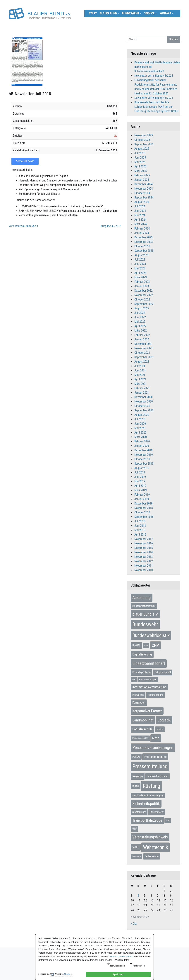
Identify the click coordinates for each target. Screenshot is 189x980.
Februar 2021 (142, 388)
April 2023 (140, 273)
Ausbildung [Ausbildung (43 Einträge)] (142, 597)
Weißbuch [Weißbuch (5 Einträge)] (136, 856)
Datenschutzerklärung (121, 956)
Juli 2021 (140, 366)
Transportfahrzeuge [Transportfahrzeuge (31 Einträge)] (147, 820)
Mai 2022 (140, 322)
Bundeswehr (130, 13)
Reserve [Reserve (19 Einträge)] (138, 776)
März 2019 (141, 490)
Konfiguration (139, 966)
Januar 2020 (142, 446)
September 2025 (144, 144)
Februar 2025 (142, 175)
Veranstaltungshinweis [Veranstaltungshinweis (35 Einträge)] (150, 837)
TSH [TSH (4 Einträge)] (168, 820)
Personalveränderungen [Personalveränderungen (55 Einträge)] (153, 748)
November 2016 (144, 543)
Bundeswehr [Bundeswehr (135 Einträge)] (145, 624)
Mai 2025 (140, 162)
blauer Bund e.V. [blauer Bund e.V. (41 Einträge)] (145, 614)
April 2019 (140, 486)
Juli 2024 (140, 206)
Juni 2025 (140, 158)
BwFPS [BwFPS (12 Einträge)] (136, 645)
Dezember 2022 (144, 291)
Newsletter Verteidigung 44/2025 (154, 76)
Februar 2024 (142, 229)
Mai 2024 (140, 215)
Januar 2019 (142, 499)
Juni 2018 (140, 526)
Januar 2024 (142, 233)
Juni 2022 (140, 317)
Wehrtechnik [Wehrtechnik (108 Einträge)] (156, 847)
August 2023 (142, 255)
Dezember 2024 (144, 184)
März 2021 (141, 384)
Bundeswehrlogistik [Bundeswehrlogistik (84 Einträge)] (151, 635)
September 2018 (144, 517)
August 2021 (142, 362)
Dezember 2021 (144, 344)
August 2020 (142, 415)
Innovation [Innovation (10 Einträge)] (138, 695)
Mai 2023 (140, 268)
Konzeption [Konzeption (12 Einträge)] (139, 703)
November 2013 (144, 557)
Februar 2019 (142, 495)
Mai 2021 (140, 375)
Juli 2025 (140, 153)
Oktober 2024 (142, 193)
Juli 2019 (140, 472)
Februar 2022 (142, 335)
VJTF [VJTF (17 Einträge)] (136, 847)
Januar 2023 (142, 286)
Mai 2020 (140, 428)
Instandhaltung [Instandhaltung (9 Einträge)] (156, 695)
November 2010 (144, 570)
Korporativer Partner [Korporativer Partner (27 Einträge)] (147, 711)
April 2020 (140, 433)
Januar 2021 (142, 393)
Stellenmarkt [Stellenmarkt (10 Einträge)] (157, 812)
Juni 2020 (140, 424)
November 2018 (144, 508)
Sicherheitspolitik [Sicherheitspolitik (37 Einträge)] (146, 804)
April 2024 (140, 220)
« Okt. (134, 924)
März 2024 (141, 224)
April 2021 (140, 379)
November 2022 (144, 295)
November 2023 (144, 242)
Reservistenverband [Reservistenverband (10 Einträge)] (158, 776)
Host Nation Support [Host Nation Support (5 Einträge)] (148, 680)
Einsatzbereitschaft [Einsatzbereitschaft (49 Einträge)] (149, 663)
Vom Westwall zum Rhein (23, 226)
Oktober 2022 (142, 299)
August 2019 (142, 468)
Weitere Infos (122, 960)
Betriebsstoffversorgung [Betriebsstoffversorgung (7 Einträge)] (144, 606)
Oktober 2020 (142, 406)
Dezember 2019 (144, 450)
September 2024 (144, 197)
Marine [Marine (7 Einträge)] (160, 729)
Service (149, 13)
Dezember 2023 (144, 237)
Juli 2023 (140, 260)
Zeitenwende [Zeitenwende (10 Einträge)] (152, 856)
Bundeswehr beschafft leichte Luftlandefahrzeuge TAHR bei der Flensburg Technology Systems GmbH (156, 107)
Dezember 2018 (144, 503)
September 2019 (144, 464)
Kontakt (165, 13)
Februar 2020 (142, 441)
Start (93, 13)
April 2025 (140, 166)
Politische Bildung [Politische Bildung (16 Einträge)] (155, 757)
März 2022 (141, 331)
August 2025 (142, 149)
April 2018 (140, 535)
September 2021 (144, 357)
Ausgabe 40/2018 (111, 226)
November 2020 (144, 401)
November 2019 (144, 455)
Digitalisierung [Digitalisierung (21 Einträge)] (142, 654)
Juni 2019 (140, 477)
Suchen (174, 39)
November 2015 (144, 548)
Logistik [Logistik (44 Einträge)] (164, 720)
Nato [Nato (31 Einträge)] (156, 738)
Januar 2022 (142, 339)
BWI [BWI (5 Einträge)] (146, 645)
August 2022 (142, 308)
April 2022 (140, 326)
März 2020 (141, 437)
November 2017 (144, 539)
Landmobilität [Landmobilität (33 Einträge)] (143, 720)
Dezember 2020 (144, 397)
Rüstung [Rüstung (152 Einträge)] (151, 786)
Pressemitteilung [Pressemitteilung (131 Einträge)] (150, 766)
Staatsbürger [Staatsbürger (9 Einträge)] (139, 812)
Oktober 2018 (142, 512)
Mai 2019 (140, 481)
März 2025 (141, 171)
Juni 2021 (140, 370)
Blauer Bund (108, 13)
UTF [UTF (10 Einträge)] (134, 829)
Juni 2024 (140, 211)
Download (25, 161)
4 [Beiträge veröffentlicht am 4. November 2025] (138, 896)
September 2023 (144, 251)
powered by (44, 974)
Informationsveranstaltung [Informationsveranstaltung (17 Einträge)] (149, 687)
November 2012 (144, 561)
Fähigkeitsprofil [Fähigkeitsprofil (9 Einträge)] (163, 672)
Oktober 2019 (142, 459)
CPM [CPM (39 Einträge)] (156, 645)
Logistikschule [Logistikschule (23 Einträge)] (142, 729)
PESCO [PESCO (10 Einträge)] (136, 757)
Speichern (118, 974)
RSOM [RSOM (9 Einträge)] (136, 786)
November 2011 (144, 566)
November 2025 (144, 135)
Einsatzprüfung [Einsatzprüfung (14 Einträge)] (141, 672)
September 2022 (144, 304)
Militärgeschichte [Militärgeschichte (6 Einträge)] (140, 738)
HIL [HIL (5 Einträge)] (134, 680)
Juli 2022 (140, 313)
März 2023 (141, 277)
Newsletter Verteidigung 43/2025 (154, 98)
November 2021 (144, 348)
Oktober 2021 (142, 353)
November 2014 (144, 552)
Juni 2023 (140, 264)
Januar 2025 (142, 180)
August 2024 (142, 202)
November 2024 (144, 189)
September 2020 (144, 410)
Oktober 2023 (142, 246)
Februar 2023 (142, 282)
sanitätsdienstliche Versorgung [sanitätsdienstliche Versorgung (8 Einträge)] (148, 795)
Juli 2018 (140, 521)
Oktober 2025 (142, 140)
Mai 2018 (140, 530)
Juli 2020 (140, 419)
